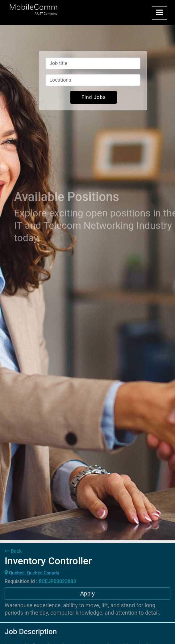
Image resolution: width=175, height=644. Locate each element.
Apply (88, 594)
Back (13, 551)
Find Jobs (94, 97)
